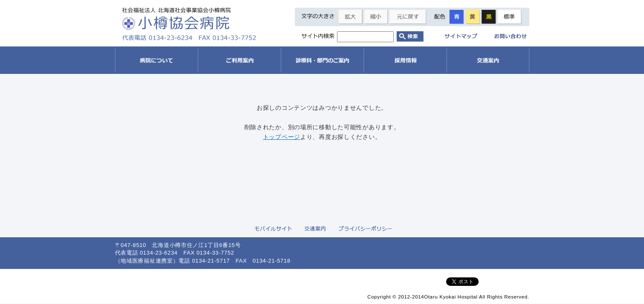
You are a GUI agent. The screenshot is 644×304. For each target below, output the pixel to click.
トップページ (282, 137)
